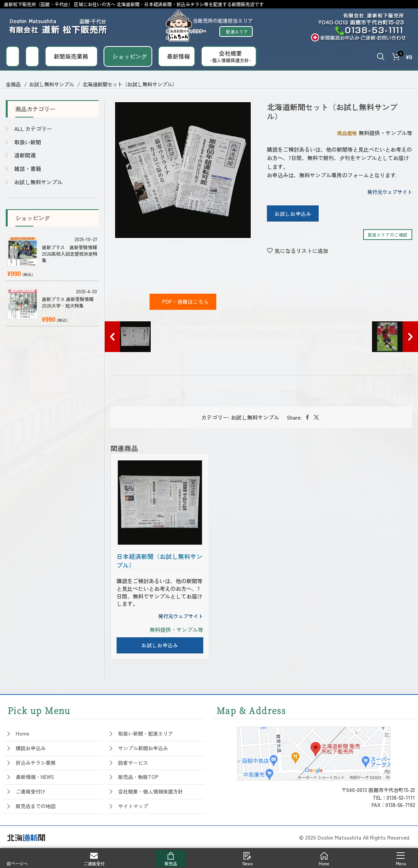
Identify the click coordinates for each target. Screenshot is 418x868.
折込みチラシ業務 (36, 763)
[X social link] (316, 417)
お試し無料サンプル (52, 84)
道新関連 (25, 155)
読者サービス (133, 763)
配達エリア (237, 31)
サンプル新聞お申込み (143, 748)
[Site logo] (59, 25)
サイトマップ (133, 806)
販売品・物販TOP (138, 777)
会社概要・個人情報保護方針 (151, 791)
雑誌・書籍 (28, 169)
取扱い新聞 (28, 142)
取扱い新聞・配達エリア (146, 733)
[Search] (381, 56)
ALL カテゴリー (33, 129)
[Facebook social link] (307, 417)
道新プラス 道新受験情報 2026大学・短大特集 (68, 302)
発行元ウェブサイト (390, 192)
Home (22, 733)
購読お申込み (31, 748)
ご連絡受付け (31, 791)
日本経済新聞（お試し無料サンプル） (160, 561)
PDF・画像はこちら (183, 302)
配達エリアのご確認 (388, 235)
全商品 (14, 84)
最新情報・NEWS (35, 777)
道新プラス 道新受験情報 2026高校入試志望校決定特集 (70, 254)
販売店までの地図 (36, 806)
